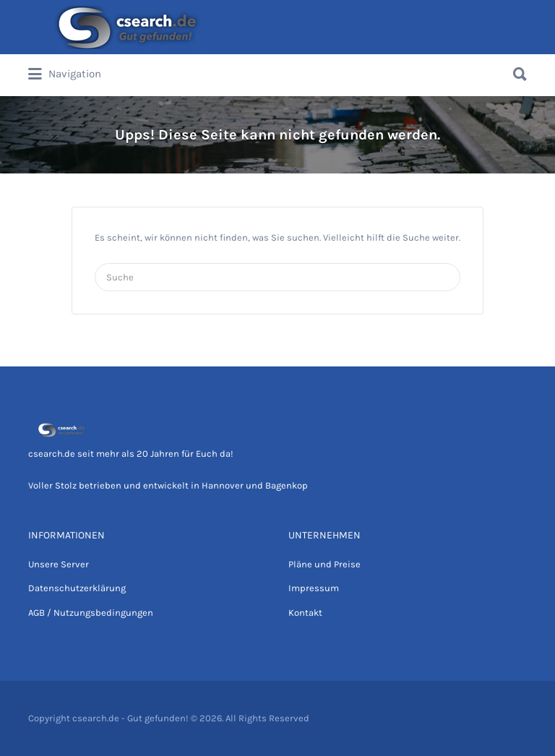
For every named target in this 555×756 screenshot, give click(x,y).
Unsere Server (59, 564)
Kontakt (305, 613)
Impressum (314, 588)
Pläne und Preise (324, 564)
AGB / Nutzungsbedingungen (91, 613)
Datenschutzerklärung (77, 588)
